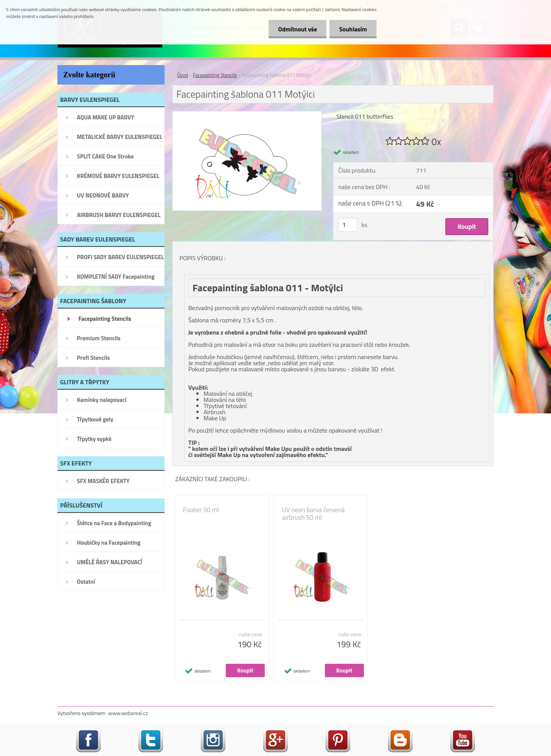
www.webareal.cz (128, 713)
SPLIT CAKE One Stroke (105, 156)
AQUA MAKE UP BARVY (106, 117)
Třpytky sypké (94, 439)
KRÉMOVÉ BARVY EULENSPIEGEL (118, 176)
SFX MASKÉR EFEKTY (103, 481)
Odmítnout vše (298, 29)
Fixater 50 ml (201, 510)
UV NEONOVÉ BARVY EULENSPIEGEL (103, 198)
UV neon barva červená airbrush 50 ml (313, 514)
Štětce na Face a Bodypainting (114, 523)
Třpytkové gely (95, 419)
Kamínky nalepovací (102, 400)
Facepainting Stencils (105, 319)
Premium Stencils (99, 338)
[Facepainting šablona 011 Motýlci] (247, 114)
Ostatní (86, 582)
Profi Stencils (93, 358)
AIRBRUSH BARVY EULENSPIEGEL (119, 215)
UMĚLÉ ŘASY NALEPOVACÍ (110, 562)
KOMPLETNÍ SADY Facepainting (116, 277)
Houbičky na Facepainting (109, 543)
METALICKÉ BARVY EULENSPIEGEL (120, 137)
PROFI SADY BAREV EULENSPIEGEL (120, 257)
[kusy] (348, 225)
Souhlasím (353, 29)
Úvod (183, 75)
